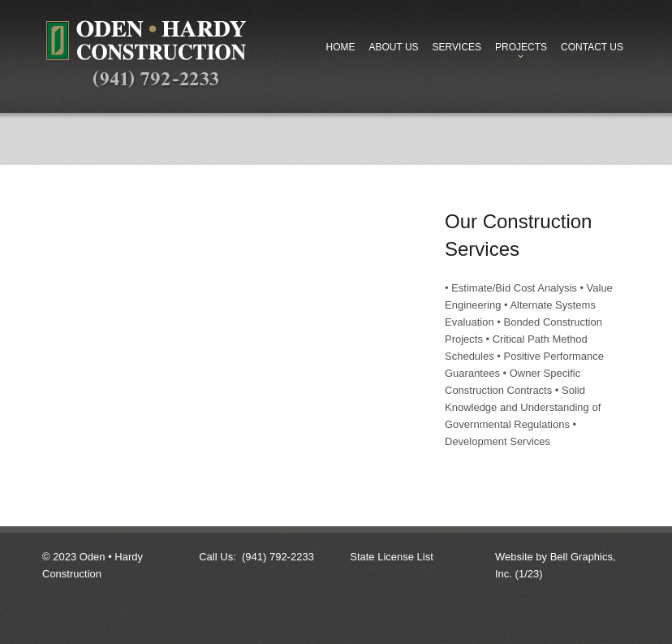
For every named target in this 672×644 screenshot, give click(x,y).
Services (457, 47)
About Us (393, 47)
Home (340, 47)
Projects (518, 51)
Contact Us (592, 47)
